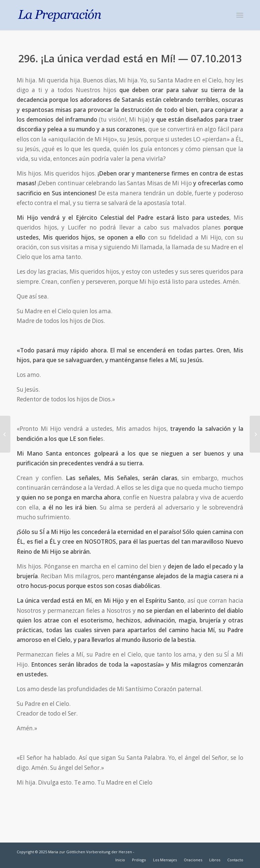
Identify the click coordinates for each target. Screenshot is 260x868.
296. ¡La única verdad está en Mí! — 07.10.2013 (130, 58)
